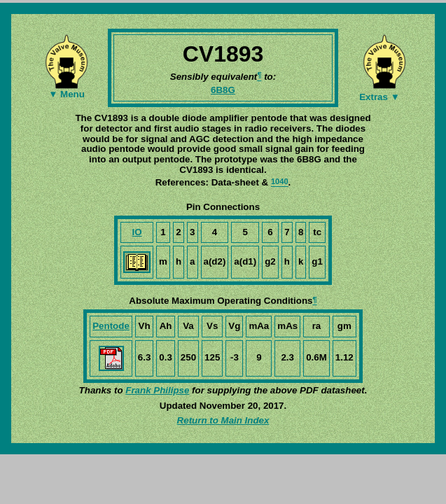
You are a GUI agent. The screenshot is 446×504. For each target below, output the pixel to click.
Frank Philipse (157, 390)
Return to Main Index (223, 420)
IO (137, 232)
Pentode (111, 326)
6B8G (223, 90)
